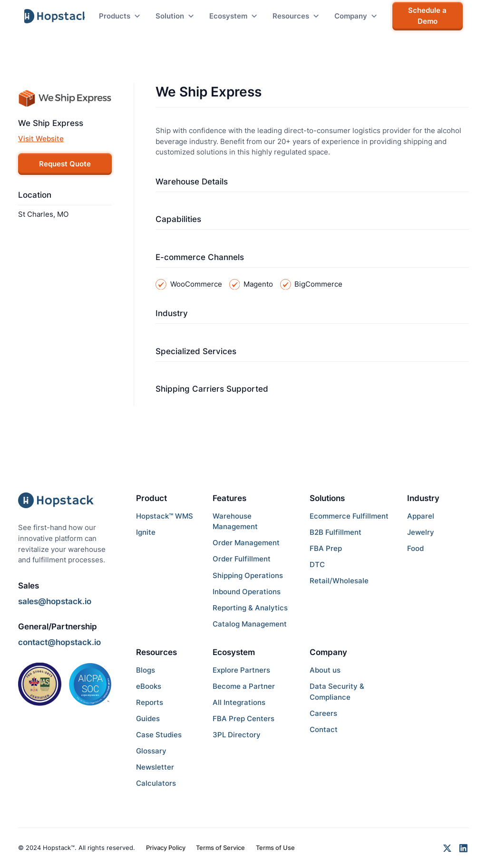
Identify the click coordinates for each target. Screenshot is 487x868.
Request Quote (65, 164)
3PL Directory (237, 735)
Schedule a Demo (427, 16)
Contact (324, 729)
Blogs (146, 670)
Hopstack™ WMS (165, 516)
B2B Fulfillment (336, 532)
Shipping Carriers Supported (212, 389)
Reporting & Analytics (250, 608)
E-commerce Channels (200, 257)
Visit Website (41, 139)
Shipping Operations (248, 575)
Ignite (146, 532)
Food (415, 548)
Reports (150, 702)
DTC (317, 564)
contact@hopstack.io (59, 642)
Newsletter (155, 767)
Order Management (246, 543)
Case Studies (159, 735)
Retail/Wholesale (339, 581)
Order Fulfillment (242, 559)
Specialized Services (196, 351)
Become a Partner (244, 686)
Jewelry (421, 532)
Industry (172, 313)
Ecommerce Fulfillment (349, 516)
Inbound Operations (247, 592)
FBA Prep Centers (243, 719)
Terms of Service (220, 848)
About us (325, 670)
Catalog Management (250, 624)
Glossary (151, 751)
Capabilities (178, 219)
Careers (323, 713)
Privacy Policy (166, 848)
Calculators (156, 783)
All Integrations (239, 702)
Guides (148, 719)
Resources (156, 652)
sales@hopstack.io (55, 601)
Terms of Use (275, 848)
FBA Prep (326, 548)
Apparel (421, 516)
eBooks (149, 686)
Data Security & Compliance (337, 692)
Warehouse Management (235, 521)
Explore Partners (241, 670)
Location (35, 195)
